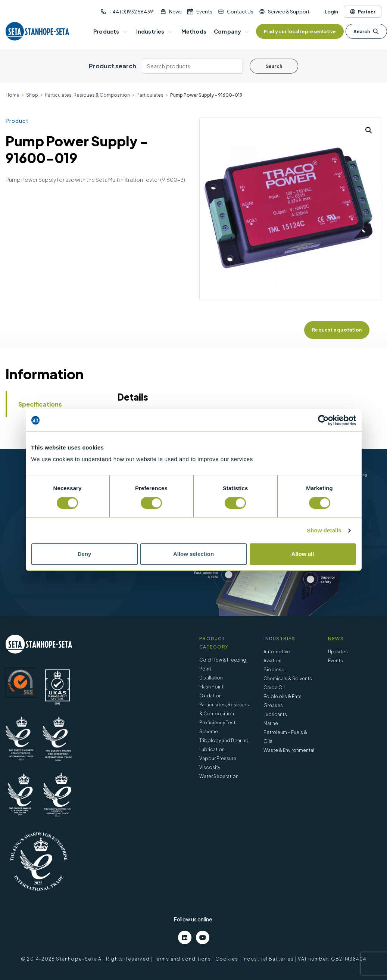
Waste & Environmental (289, 750)
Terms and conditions (182, 959)
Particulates (150, 95)
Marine (271, 723)
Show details (324, 530)
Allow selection (193, 554)
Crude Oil (274, 687)
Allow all (303, 554)
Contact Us (240, 12)
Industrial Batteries (268, 959)
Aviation (272, 661)
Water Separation (219, 776)
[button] (369, 130)
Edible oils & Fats (283, 696)
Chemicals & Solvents (288, 679)
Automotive (277, 652)
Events (204, 12)
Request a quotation (337, 330)
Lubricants (275, 714)
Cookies (227, 959)
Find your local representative (300, 32)
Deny (85, 554)
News (175, 12)
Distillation (211, 678)
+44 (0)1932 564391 (132, 12)
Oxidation (210, 696)
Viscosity (210, 767)
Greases (273, 705)
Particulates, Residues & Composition (87, 95)
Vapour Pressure (218, 758)
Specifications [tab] (40, 404)
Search (366, 31)
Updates (338, 652)
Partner (363, 12)
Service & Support (289, 12)
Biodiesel (274, 670)
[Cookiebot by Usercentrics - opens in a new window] (323, 420)
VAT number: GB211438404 (332, 959)
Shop (32, 95)
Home (13, 95)
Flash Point (211, 687)
